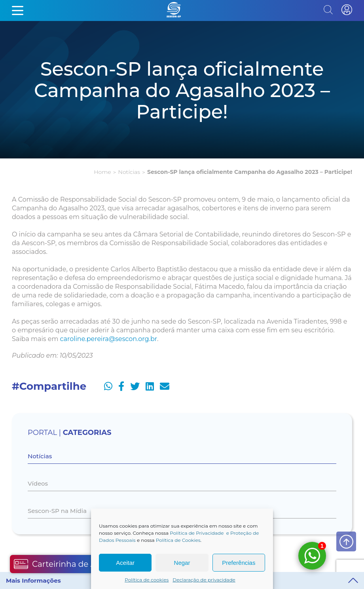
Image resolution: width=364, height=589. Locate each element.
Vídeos (38, 483)
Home (102, 172)
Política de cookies (147, 580)
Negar (182, 563)
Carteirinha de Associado (72, 564)
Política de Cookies (178, 540)
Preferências (239, 563)
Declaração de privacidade (204, 580)
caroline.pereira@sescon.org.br (109, 339)
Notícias (129, 172)
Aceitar (125, 563)
